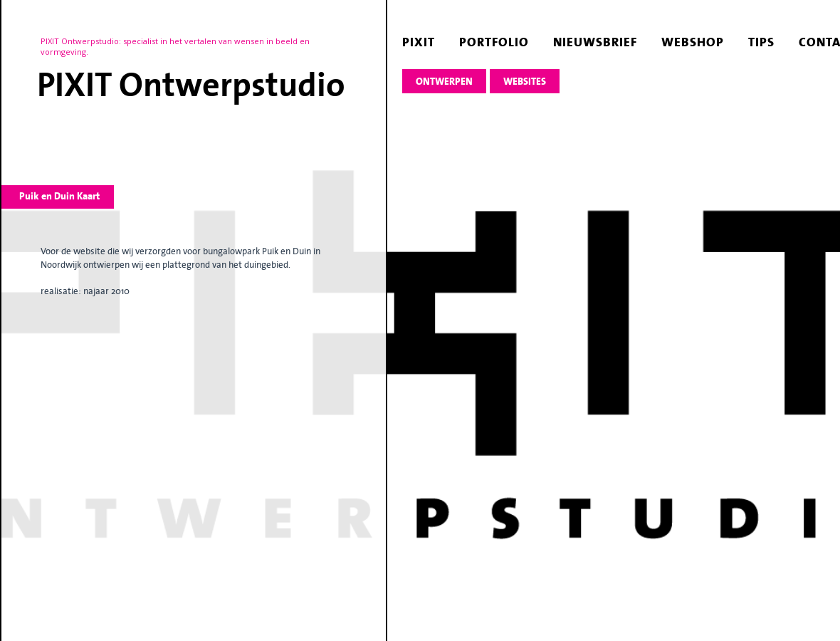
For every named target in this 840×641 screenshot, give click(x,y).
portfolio (494, 42)
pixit (419, 42)
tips (761, 42)
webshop (693, 42)
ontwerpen (444, 82)
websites (525, 82)
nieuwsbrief (595, 42)
